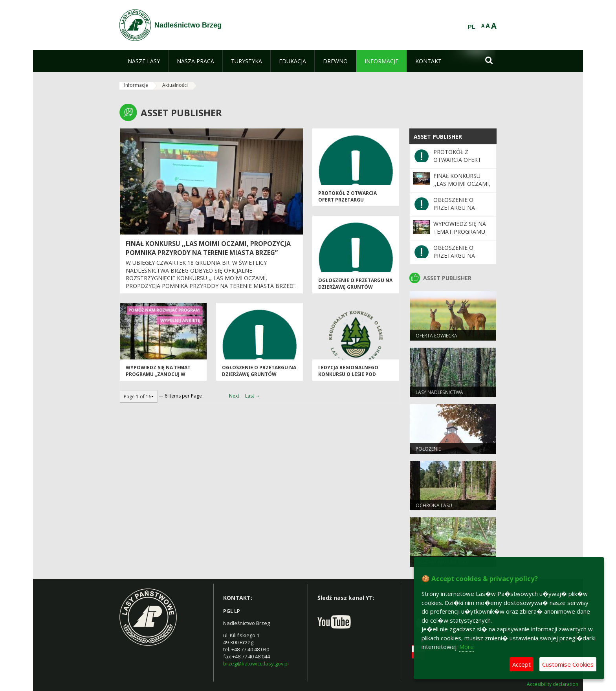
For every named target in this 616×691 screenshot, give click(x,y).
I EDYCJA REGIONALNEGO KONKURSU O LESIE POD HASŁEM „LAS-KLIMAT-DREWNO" (348, 378)
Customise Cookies (568, 664)
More (467, 647)
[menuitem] (144, 61)
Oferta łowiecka (436, 336)
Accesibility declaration (553, 684)
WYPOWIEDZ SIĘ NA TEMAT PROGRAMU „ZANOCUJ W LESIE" (158, 374)
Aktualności (175, 85)
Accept (522, 664)
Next (234, 396)
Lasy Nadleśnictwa (439, 392)
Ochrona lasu (434, 505)
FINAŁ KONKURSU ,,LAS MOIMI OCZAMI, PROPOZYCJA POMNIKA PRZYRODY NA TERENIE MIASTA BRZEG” (208, 248)
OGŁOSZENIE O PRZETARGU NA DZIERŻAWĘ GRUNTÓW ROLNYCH (259, 374)
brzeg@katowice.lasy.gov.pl (256, 664)
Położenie (428, 449)
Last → (253, 396)
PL (472, 27)
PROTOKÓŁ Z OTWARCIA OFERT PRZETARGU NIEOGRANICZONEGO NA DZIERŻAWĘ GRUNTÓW (348, 203)
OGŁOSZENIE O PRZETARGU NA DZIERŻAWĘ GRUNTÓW (355, 284)
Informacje (136, 85)
